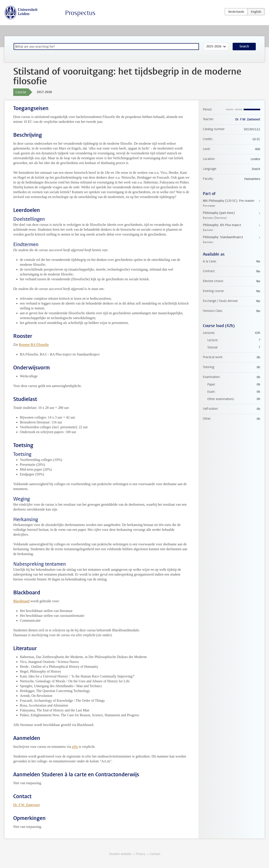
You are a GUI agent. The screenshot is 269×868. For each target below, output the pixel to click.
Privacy (140, 854)
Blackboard (21, 601)
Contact (155, 854)
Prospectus (80, 13)
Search (244, 46)
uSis (75, 747)
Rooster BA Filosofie (34, 345)
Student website (120, 854)
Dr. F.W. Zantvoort (26, 805)
